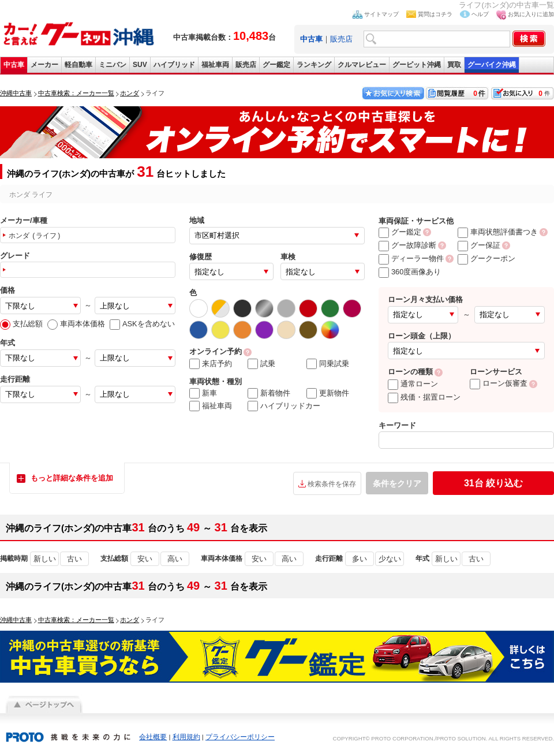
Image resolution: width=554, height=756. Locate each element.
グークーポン (486, 258)
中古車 (14, 65)
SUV (140, 65)
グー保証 (479, 245)
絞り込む (493, 483)
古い (74, 559)
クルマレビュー (362, 65)
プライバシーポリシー (240, 737)
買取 (454, 65)
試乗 (261, 364)
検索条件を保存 (332, 484)
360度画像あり (410, 272)
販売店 (341, 39)
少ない (390, 559)
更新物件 (328, 393)
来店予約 (211, 364)
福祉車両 (215, 65)
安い (145, 559)
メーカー (44, 65)
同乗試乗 (328, 364)
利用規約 (186, 737)
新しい (45, 559)
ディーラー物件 (411, 258)
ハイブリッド (174, 65)
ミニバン (113, 65)
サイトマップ (381, 14)
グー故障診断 (407, 245)
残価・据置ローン (424, 397)
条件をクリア (397, 483)
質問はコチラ (435, 14)
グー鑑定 (276, 65)
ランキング (314, 65)
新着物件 (269, 393)
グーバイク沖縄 (492, 65)
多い (360, 559)
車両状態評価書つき (498, 232)
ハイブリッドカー (284, 406)
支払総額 (21, 324)
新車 (203, 393)
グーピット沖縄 (417, 65)
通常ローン (413, 384)
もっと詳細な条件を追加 (72, 478)
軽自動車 (78, 65)
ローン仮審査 (499, 383)
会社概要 (153, 737)
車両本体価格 (76, 324)
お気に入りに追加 (531, 14)
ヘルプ (480, 14)
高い (175, 559)
